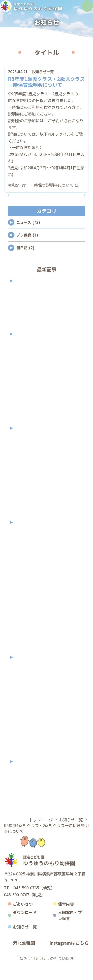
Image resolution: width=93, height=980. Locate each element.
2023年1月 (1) (24, 659)
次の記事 (74, 208)
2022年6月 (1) (24, 733)
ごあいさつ (23, 920)
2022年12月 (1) (25, 682)
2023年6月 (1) (24, 608)
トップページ (41, 836)
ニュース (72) (28, 238)
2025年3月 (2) (24, 420)
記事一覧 (46, 208)
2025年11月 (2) (25, 359)
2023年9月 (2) (24, 578)
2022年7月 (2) (24, 723)
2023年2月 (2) (24, 649)
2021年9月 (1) (24, 786)
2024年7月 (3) (24, 494)
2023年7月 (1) (24, 598)
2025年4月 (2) (24, 410)
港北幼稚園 (24, 959)
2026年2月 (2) (24, 326)
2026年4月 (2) (24, 316)
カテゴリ (25, 67)
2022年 (23, 673)
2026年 (23, 297)
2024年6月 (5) (24, 504)
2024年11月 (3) (25, 463)
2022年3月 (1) (24, 753)
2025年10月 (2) (25, 369)
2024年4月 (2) (24, 524)
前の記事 (19, 208)
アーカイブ (69, 67)
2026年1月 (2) (24, 336)
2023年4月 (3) (24, 629)
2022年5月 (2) (24, 743)
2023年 (23, 538)
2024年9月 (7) (24, 483)
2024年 (23, 444)
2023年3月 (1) (24, 639)
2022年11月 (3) (25, 692)
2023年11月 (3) (25, 557)
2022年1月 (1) (24, 764)
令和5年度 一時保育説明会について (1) (44, 193)
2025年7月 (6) (24, 399)
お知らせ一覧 (43, 80)
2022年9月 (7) (24, 712)
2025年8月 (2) (24, 389)
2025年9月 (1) (24, 379)
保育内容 (66, 920)
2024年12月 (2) (25, 453)
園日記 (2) (25, 264)
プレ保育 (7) (27, 251)
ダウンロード (25, 928)
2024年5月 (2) (24, 514)
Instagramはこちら (69, 959)
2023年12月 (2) (25, 547)
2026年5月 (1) (24, 305)
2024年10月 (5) (25, 473)
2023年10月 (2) (25, 567)
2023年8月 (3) (24, 588)
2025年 (23, 350)
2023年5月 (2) (24, 618)
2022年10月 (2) (25, 702)
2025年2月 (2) (24, 430)
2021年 (23, 778)
